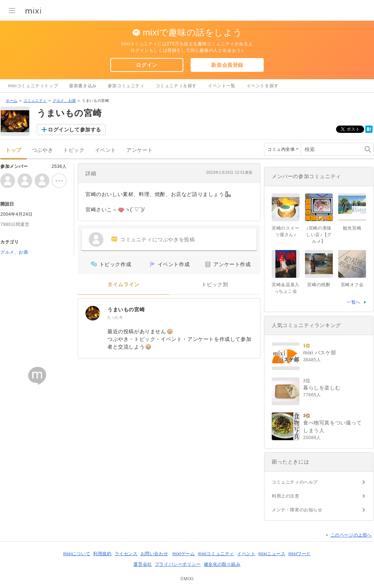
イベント (106, 150)
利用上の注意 (286, 496)
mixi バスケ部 (320, 353)
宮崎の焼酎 (319, 285)
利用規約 (102, 554)
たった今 (115, 317)
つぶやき (42, 150)
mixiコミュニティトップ (33, 86)
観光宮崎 (352, 228)
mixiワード (299, 554)
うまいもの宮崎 (126, 310)
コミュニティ (35, 101)
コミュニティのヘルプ (295, 482)
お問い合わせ (154, 554)
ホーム (12, 101)
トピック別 (215, 285)
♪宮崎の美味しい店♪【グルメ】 (319, 235)
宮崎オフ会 (352, 285)
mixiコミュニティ (216, 554)
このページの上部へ (351, 535)
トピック (74, 150)
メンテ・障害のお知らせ (297, 510)
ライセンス (126, 554)
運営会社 (142, 564)
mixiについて (77, 554)
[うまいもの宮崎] (93, 313)
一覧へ (354, 302)
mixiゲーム (184, 554)
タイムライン (123, 285)
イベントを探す (263, 86)
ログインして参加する (75, 130)
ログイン (146, 65)
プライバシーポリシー (178, 564)
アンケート (140, 150)
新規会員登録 (227, 65)
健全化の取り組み (222, 564)
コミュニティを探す (176, 86)
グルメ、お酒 (64, 101)
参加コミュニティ (126, 86)
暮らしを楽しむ (322, 388)
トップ (14, 150)
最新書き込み (83, 86)
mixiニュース (272, 554)
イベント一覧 (222, 86)
